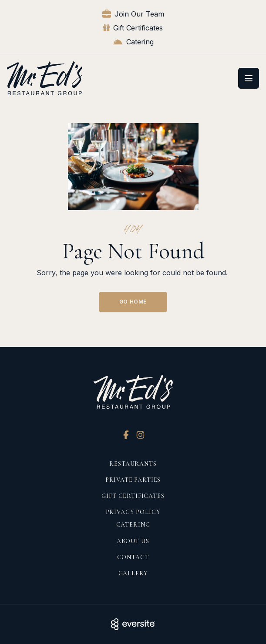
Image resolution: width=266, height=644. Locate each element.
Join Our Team (133, 14)
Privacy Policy (133, 512)
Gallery (133, 573)
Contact (133, 557)
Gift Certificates (133, 28)
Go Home (133, 302)
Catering (133, 42)
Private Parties (133, 480)
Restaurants (133, 464)
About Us (133, 541)
